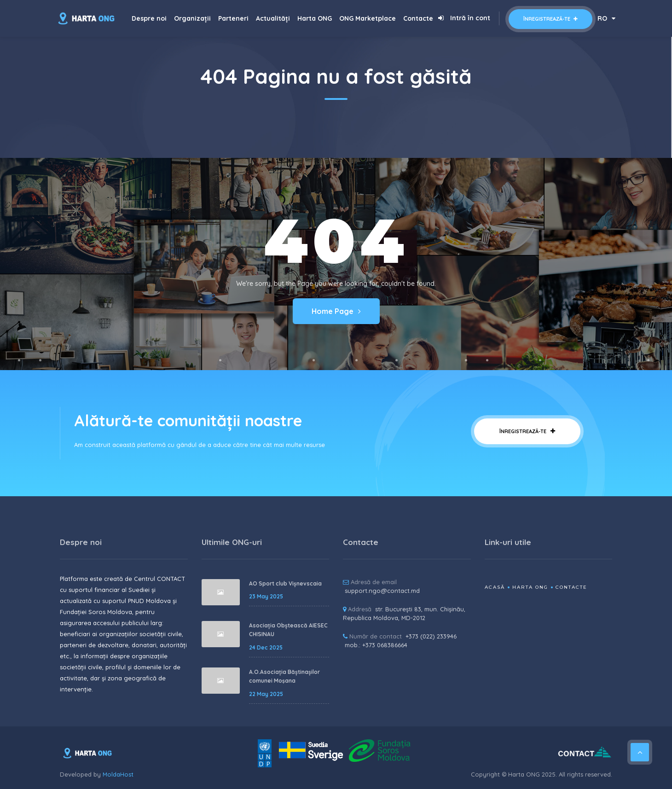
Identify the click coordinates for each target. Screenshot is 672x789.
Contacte (418, 18)
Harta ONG (315, 18)
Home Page (336, 311)
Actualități (273, 18)
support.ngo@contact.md (382, 591)
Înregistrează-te (550, 19)
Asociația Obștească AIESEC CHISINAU (288, 630)
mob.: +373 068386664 (376, 645)
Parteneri (233, 18)
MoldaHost (118, 774)
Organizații (192, 18)
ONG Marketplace (368, 18)
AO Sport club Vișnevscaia (285, 583)
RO (606, 18)
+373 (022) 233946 (431, 636)
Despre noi (149, 18)
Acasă (495, 587)
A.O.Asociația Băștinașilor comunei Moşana (284, 676)
